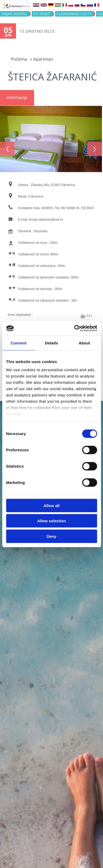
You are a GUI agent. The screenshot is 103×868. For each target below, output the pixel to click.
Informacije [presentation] (17, 98)
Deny (51, 536)
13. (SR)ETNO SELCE (37, 31)
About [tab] (84, 343)
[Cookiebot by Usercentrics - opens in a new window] (74, 328)
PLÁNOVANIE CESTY (74, 14)
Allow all (51, 505)
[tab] (17, 98)
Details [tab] (52, 343)
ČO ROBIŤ (42, 14)
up (83, 314)
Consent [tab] (18, 343)
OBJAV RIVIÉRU (14, 14)
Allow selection (51, 521)
